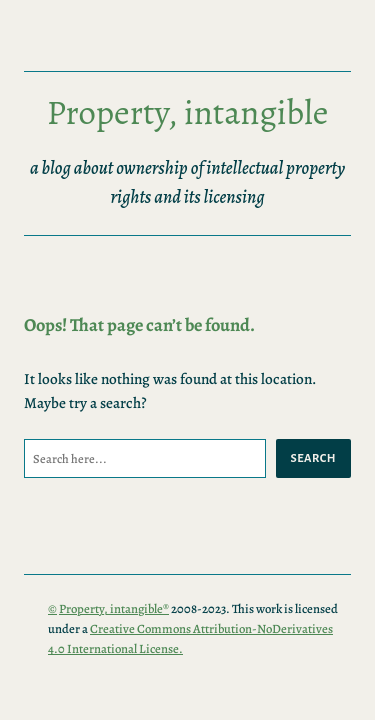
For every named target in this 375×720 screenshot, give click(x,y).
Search (313, 458)
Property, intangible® (114, 608)
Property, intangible (188, 112)
